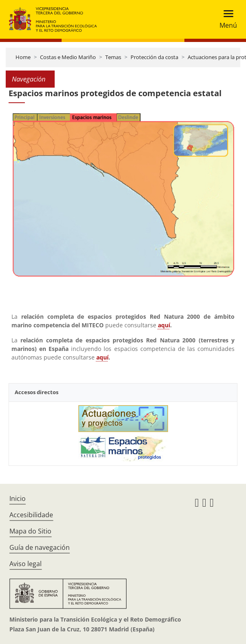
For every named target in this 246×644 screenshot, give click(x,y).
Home (23, 57)
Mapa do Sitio (30, 531)
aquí (164, 325)
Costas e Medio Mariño (68, 57)
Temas (113, 57)
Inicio (18, 498)
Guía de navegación (40, 547)
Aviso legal (25, 564)
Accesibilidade (31, 515)
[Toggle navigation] (226, 19)
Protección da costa (154, 57)
